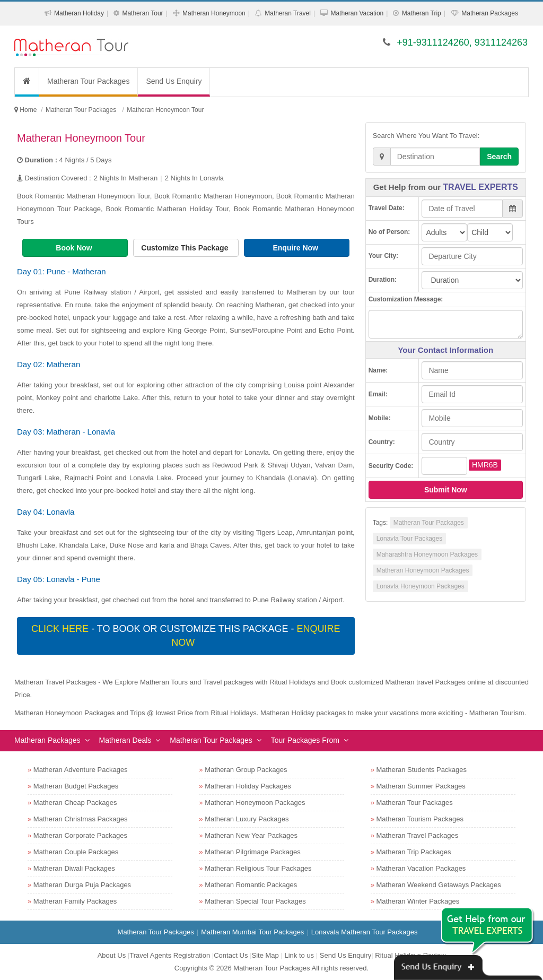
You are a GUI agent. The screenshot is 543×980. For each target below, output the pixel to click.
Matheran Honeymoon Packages (423, 570)
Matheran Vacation (357, 13)
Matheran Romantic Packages (251, 885)
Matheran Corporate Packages (80, 835)
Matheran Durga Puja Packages (82, 885)
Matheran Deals (125, 740)
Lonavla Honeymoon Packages (421, 586)
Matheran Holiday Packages (248, 786)
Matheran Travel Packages (418, 835)
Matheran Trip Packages (414, 852)
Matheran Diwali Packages (74, 868)
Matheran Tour (142, 13)
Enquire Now (296, 248)
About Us (112, 955)
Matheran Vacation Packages (421, 868)
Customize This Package (186, 248)
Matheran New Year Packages (251, 835)
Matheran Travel (288, 13)
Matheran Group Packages (246, 770)
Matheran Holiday (79, 13)
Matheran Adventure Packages (81, 770)
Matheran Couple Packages (76, 852)
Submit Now (446, 490)
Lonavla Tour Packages (410, 539)
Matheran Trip (422, 13)
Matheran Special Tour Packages (255, 901)
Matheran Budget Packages (76, 786)
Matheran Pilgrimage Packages (253, 852)
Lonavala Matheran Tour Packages (365, 932)
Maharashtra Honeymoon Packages (427, 554)
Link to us (299, 955)
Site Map (265, 955)
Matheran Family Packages (75, 901)
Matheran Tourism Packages (420, 819)
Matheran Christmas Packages (81, 819)
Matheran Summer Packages (421, 786)
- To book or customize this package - (186, 636)
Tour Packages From (305, 740)
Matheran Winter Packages (418, 901)
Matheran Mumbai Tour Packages (252, 932)
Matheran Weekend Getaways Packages (439, 885)
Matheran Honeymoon (214, 13)
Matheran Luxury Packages (247, 819)
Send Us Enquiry (174, 81)
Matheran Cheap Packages (75, 803)
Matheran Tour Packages (88, 81)
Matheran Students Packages (422, 770)
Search (499, 157)
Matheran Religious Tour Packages (258, 868)
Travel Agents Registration (170, 955)
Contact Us (231, 955)
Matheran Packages (490, 13)
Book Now (75, 248)
